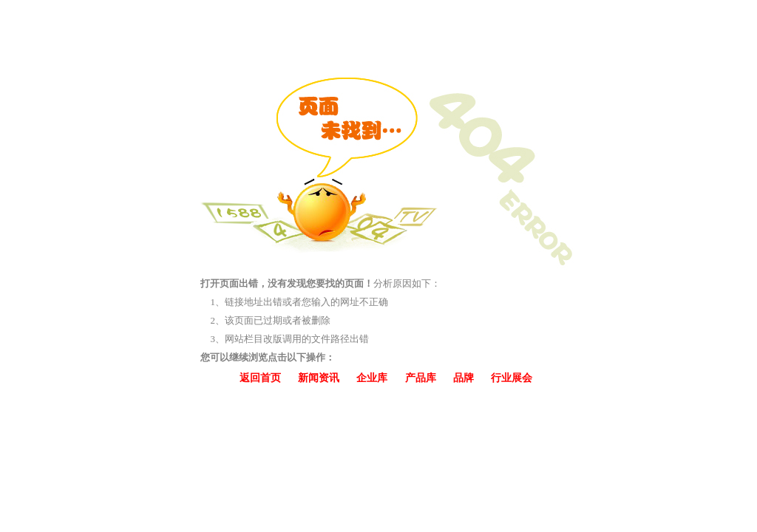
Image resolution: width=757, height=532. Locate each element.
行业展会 (512, 378)
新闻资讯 (319, 378)
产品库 (421, 378)
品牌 (464, 378)
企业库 (372, 378)
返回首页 (260, 378)
